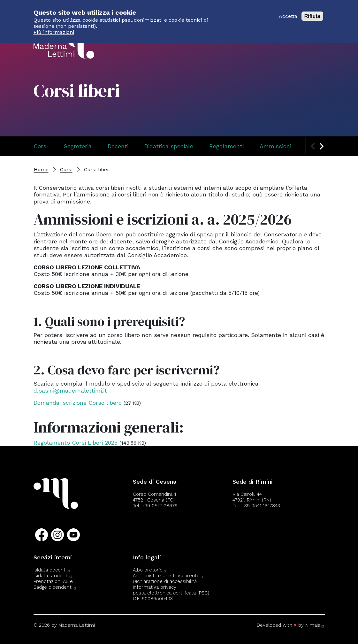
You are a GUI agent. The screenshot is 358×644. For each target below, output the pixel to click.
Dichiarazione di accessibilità (165, 581)
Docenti (118, 146)
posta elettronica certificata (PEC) (171, 593)
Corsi (41, 146)
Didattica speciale (169, 146)
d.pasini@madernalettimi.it (70, 391)
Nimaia (315, 625)
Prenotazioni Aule (53, 581)
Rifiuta (312, 12)
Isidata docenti (52, 570)
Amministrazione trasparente (168, 576)
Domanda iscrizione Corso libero (78, 403)
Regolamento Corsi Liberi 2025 (76, 443)
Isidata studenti (53, 576)
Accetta (288, 12)
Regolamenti (226, 146)
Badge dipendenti (55, 587)
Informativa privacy (155, 587)
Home (41, 169)
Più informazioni (54, 29)
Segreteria (78, 146)
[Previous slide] (313, 146)
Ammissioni (275, 146)
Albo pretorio (150, 570)
